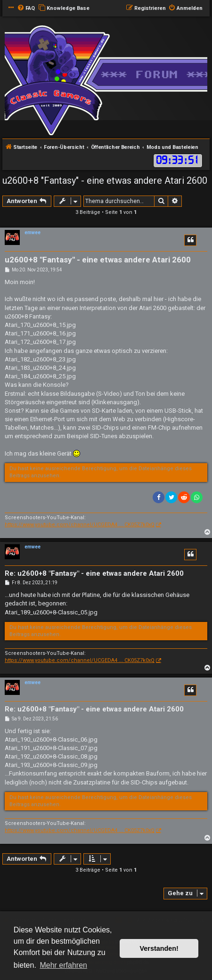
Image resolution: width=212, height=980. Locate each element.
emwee (33, 233)
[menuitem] (26, 8)
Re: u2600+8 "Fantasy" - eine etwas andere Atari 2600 (94, 573)
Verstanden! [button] (159, 948)
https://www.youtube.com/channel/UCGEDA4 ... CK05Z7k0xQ (80, 525)
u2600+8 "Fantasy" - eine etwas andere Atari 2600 (105, 180)
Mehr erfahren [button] (63, 965)
